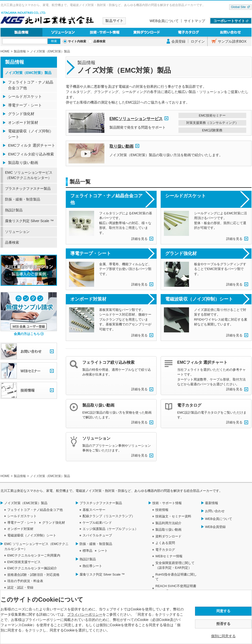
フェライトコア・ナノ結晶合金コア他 (106, 199)
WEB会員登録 (215, 527)
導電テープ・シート (91, 253)
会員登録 (178, 41)
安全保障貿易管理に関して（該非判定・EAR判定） (175, 565)
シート (103, 551)
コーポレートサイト (229, 21)
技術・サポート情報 (105, 32)
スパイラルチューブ (97, 535)
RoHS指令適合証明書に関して (176, 577)
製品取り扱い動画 (98, 405)
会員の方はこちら (27, 334)
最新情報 (212, 503)
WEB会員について (164, 21)
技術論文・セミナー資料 (173, 516)
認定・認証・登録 (20, 587)
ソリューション (63, 32)
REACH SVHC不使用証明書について (176, 588)
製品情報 (21, 32)
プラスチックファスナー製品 (28, 189)
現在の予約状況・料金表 (25, 581)
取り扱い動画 (121, 146)
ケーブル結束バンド (97, 523)
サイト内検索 (77, 41)
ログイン (198, 41)
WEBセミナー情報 (169, 556)
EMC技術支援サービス (24, 562)
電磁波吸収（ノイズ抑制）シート (199, 299)
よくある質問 (165, 543)
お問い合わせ (231, 32)
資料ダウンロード (147, 32)
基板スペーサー (94, 510)
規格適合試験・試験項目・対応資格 (33, 575)
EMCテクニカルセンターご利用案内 (34, 555)
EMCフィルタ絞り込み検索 (31, 154)
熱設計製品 (14, 210)
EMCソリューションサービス (136, 119)
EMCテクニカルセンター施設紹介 (32, 568)
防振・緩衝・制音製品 (23, 199)
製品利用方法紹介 (168, 523)
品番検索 (99, 41)
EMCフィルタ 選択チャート (202, 362)
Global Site (238, 7)
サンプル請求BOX (232, 41)
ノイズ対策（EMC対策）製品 (28, 73)
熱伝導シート (92, 566)
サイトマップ (195, 21)
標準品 (87, 551)
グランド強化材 (181, 253)
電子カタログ (189, 32)
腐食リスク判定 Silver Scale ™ (29, 221)
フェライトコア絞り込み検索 (108, 362)
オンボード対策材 (88, 299)
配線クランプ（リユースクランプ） (109, 516)
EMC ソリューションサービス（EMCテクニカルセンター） (29, 175)
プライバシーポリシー (85, 614)
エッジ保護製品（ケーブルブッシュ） (110, 529)
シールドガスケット (185, 196)
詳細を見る (139, 239)
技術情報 (162, 510)
